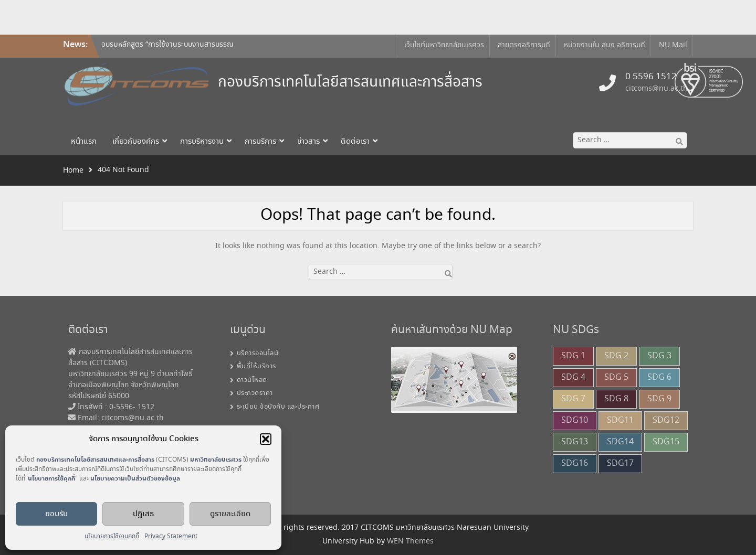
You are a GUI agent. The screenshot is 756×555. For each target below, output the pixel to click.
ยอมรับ (56, 514)
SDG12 (666, 420)
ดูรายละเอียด (230, 514)
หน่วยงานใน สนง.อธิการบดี (605, 45)
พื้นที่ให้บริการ (256, 366)
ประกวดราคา (255, 393)
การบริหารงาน (202, 142)
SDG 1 (573, 356)
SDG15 (666, 442)
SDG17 (620, 463)
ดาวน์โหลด (252, 380)
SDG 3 (659, 356)
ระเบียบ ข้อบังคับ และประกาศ (278, 407)
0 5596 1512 (651, 77)
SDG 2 (616, 356)
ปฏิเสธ (143, 514)
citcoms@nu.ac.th (657, 89)
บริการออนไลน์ (258, 353)
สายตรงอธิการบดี (524, 45)
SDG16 (575, 463)
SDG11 (620, 420)
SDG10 (575, 420)
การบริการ (260, 142)
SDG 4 (573, 377)
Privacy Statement (171, 536)
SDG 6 (659, 377)
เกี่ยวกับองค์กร (136, 142)
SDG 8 (616, 399)
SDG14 (620, 442)
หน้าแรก (84, 142)
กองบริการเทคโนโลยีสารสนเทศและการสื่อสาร (350, 83)
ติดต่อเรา (355, 142)
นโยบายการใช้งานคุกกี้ (112, 536)
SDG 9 (659, 399)
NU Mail (673, 45)
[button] (266, 439)
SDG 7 (573, 399)
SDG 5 (616, 377)
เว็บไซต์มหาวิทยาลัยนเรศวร (444, 45)
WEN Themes (410, 541)
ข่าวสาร (308, 142)
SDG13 (575, 442)
